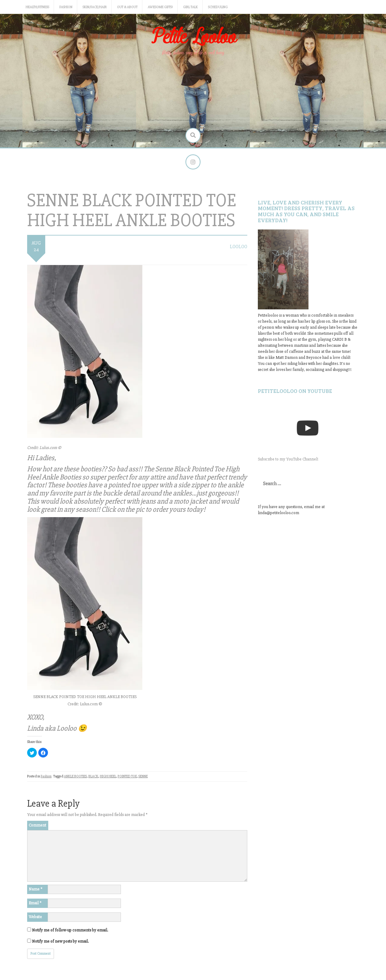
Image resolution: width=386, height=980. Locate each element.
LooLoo (239, 247)
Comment (37, 825)
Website (35, 917)
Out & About (127, 7)
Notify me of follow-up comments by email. (70, 930)
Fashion (66, 7)
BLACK (93, 776)
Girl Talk (190, 7)
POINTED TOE (127, 776)
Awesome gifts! (160, 7)
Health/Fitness (37, 7)
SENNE (143, 776)
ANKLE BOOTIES (75, 776)
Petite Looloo (193, 37)
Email (35, 903)
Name (35, 889)
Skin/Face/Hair (95, 7)
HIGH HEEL (108, 776)
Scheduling (218, 7)
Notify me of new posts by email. (60, 941)
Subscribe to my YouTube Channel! (288, 459)
